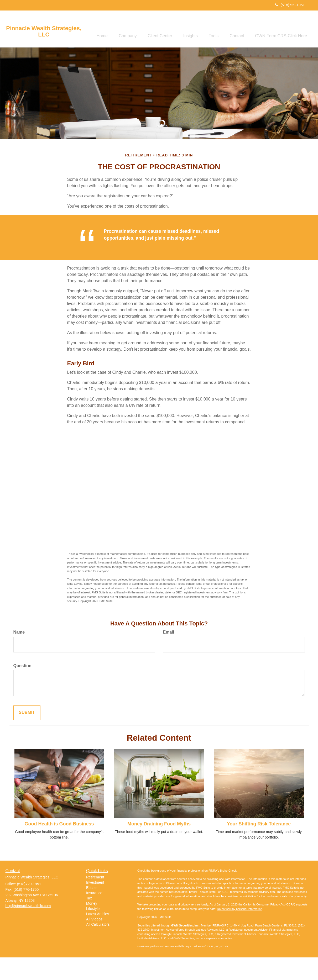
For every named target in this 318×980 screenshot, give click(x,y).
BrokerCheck (228, 893)
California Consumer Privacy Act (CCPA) (269, 927)
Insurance (94, 916)
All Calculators (98, 947)
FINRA (217, 948)
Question (22, 688)
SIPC (225, 948)
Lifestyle (93, 931)
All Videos (94, 942)
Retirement (95, 900)
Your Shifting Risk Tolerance (259, 846)
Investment (95, 905)
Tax (89, 921)
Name (19, 655)
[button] (122, 29)
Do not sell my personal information (239, 931)
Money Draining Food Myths (159, 846)
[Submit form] (27, 736)
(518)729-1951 (290, 5)
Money (92, 926)
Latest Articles (98, 937)
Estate (91, 910)
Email (169, 655)
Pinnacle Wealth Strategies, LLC (44, 31)
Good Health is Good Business (59, 846)
